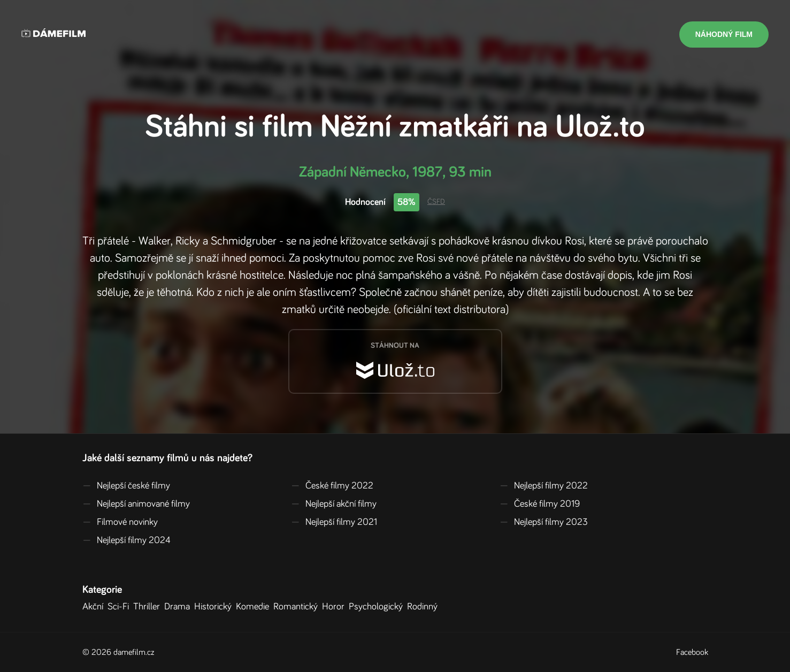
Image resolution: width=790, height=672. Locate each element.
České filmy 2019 (540, 504)
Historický (215, 607)
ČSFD (436, 202)
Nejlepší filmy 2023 (544, 522)
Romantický (298, 607)
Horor (335, 607)
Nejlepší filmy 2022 (544, 486)
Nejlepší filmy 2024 (126, 540)
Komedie (255, 607)
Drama (179, 607)
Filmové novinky (120, 522)
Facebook (692, 652)
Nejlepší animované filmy (136, 504)
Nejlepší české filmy (126, 486)
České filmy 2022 (332, 486)
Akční (95, 607)
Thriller (149, 607)
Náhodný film (724, 34)
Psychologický (378, 607)
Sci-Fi (120, 607)
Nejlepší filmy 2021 (334, 522)
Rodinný (424, 607)
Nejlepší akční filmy (334, 504)
